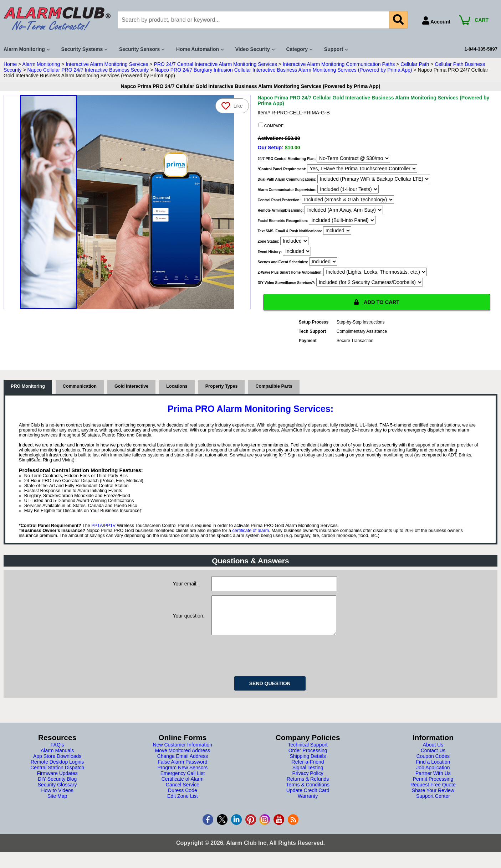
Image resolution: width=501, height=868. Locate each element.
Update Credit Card (308, 799)
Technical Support (308, 754)
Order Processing (308, 759)
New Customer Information (183, 754)
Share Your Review (433, 799)
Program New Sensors (182, 776)
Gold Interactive (131, 388)
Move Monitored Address (182, 759)
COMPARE (271, 125)
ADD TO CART (377, 303)
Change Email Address (183, 765)
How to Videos (57, 799)
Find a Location (433, 771)
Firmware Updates (57, 782)
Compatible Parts (274, 388)
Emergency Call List (183, 782)
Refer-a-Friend (308, 771)
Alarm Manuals (57, 759)
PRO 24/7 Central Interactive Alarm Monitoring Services (215, 64)
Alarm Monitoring (41, 64)
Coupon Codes (433, 765)
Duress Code (183, 799)
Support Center (433, 805)
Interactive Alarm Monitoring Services (107, 64)
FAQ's (57, 754)
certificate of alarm (250, 532)
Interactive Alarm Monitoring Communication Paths (339, 64)
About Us (433, 754)
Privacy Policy (308, 782)
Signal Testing (308, 776)
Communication (80, 388)
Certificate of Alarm (183, 788)
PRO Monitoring (28, 388)
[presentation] (266, 663)
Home (10, 64)
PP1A (97, 527)
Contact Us (433, 759)
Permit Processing (433, 788)
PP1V (110, 527)
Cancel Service (183, 794)
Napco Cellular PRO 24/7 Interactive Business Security (88, 70)
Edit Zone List (183, 805)
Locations (177, 388)
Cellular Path (415, 64)
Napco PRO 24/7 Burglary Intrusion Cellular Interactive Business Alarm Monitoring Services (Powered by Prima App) (283, 70)
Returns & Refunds (308, 788)
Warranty (308, 805)
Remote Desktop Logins (57, 771)
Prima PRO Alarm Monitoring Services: (250, 410)
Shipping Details (308, 765)
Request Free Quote (433, 794)
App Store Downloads (57, 765)
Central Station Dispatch (57, 776)
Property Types (222, 388)
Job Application (433, 776)
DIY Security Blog (57, 788)
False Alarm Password (182, 771)
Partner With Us (433, 782)
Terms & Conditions (308, 794)
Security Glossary (57, 794)
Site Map (57, 805)
